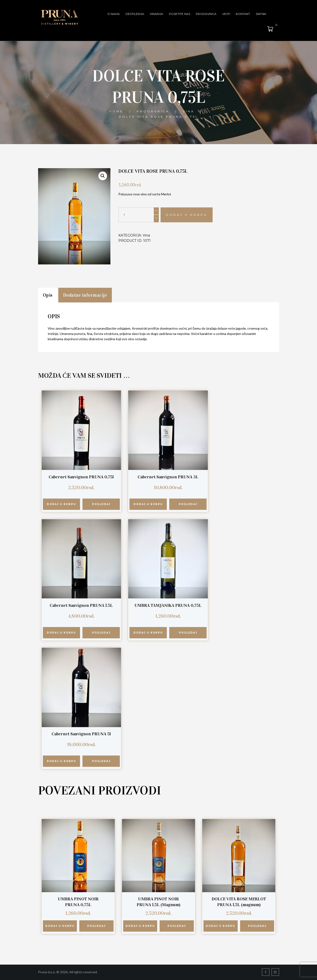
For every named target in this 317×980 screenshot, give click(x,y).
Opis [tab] (48, 295)
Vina (189, 111)
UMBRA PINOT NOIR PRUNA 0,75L (78, 902)
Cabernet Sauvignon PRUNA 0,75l (81, 477)
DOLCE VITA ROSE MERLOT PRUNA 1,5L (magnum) (239, 902)
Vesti (226, 14)
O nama (114, 14)
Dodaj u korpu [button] (61, 504)
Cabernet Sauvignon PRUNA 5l (81, 734)
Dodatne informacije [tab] (85, 295)
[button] (103, 176)
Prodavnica (206, 14)
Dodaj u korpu (187, 215)
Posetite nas (180, 14)
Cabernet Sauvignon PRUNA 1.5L (81, 605)
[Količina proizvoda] (139, 215)
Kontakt (243, 14)
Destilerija (135, 14)
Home (116, 111)
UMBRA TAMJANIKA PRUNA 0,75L (168, 605)
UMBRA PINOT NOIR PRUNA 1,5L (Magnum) (158, 902)
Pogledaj (101, 504)
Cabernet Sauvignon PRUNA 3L (168, 477)
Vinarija (156, 14)
